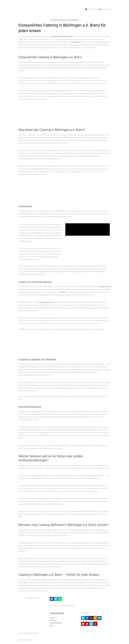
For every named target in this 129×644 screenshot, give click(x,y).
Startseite (53, 20)
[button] (61, 20)
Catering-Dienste (60, 20)
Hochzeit (78, 292)
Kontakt (77, 20)
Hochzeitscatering (24, 289)
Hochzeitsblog (70, 20)
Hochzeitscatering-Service (47, 305)
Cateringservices (76, 42)
